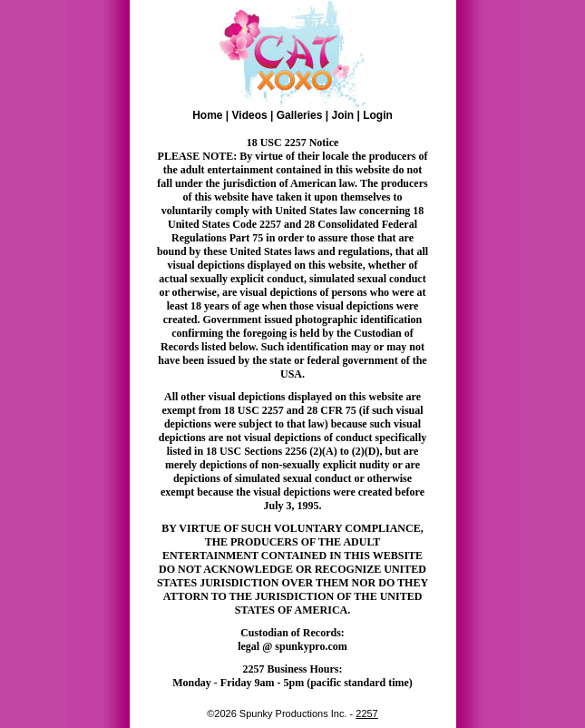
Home (207, 115)
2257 (366, 713)
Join (342, 115)
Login (378, 115)
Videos (250, 115)
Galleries (300, 115)
